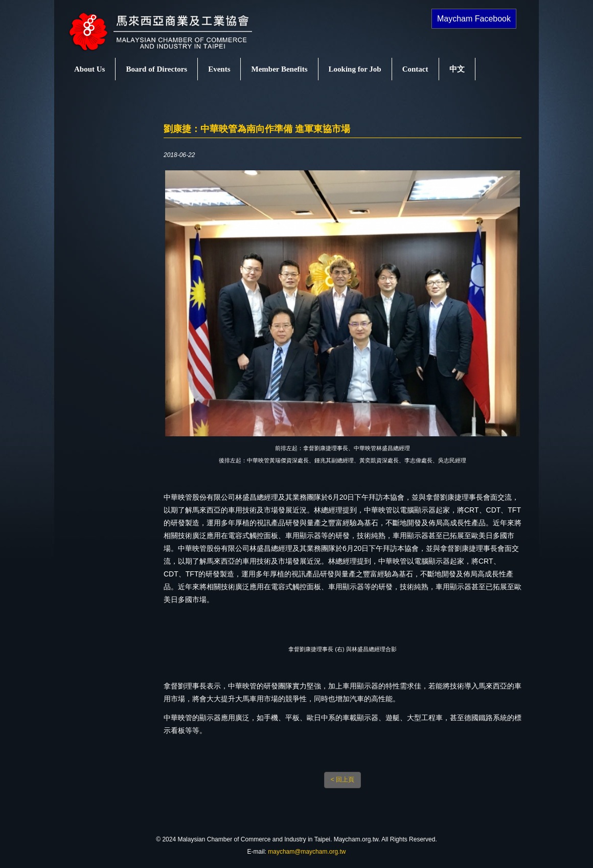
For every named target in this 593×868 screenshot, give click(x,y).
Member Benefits (279, 69)
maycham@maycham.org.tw (307, 852)
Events (219, 69)
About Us (89, 69)
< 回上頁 (343, 780)
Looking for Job (355, 69)
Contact (415, 69)
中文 (457, 69)
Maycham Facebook (474, 19)
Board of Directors (156, 69)
